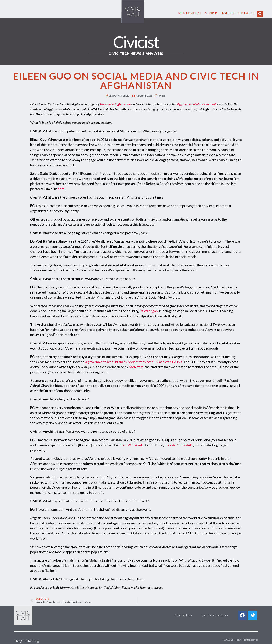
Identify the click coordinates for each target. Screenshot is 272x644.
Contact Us (246, 13)
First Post (228, 13)
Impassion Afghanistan (116, 104)
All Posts (211, 13)
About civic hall (190, 13)
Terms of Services (215, 615)
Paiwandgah (149, 311)
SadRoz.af (136, 367)
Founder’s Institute (179, 445)
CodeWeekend (131, 445)
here (61, 189)
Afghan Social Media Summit (197, 104)
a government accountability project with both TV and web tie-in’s (134, 362)
